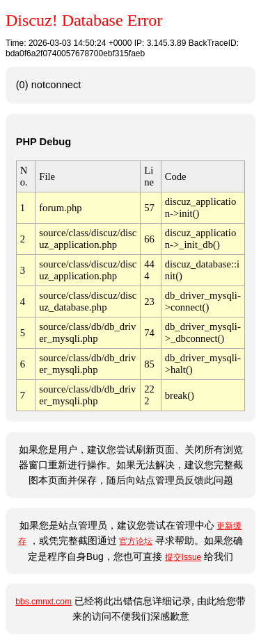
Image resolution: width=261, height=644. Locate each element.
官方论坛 (136, 541)
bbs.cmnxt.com (43, 602)
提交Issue (183, 557)
